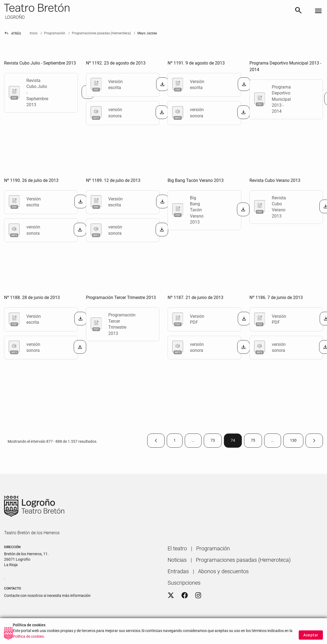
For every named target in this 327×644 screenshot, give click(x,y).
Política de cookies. (29, 637)
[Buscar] (298, 11)
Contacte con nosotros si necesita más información (47, 596)
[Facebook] (185, 596)
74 (236, 442)
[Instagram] (198, 596)
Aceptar (311, 635)
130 (297, 442)
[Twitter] (171, 596)
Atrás (13, 33)
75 (256, 442)
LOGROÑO (14, 17)
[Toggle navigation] (318, 11)
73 (216, 442)
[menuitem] (177, 548)
